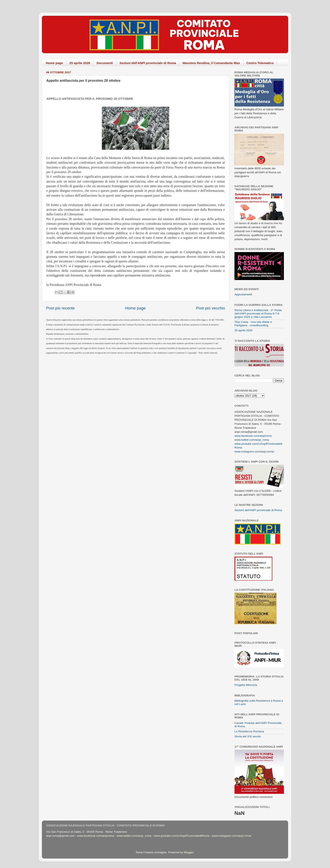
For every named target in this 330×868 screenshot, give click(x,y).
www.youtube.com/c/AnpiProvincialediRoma (182, 836)
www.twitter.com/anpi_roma (252, 440)
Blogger (189, 852)
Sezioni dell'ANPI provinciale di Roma (148, 63)
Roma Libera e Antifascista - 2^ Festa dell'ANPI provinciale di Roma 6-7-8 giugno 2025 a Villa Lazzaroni (258, 314)
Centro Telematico (260, 63)
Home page (54, 63)
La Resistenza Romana (249, 731)
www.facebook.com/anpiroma (253, 436)
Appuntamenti (243, 294)
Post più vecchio (210, 308)
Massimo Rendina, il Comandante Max (211, 63)
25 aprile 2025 (244, 330)
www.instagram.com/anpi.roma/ (254, 452)
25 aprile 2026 (80, 63)
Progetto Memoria (246, 685)
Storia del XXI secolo (248, 736)
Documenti (105, 63)
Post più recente (61, 308)
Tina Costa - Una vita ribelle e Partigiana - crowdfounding (253, 324)
